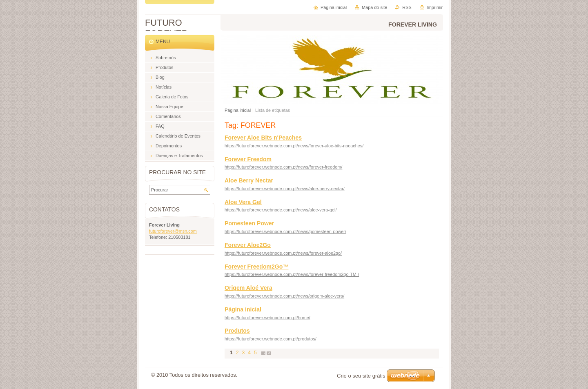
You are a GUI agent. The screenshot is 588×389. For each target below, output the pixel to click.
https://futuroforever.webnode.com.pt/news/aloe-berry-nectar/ (285, 189)
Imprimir (435, 7)
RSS (407, 7)
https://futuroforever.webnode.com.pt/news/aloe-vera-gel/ (281, 210)
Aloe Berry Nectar (249, 180)
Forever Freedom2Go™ (256, 267)
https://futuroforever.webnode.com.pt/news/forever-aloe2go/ (283, 253)
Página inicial (238, 110)
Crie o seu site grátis (361, 376)
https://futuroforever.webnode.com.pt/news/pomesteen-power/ (285, 231)
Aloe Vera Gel (243, 202)
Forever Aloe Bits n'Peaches (263, 138)
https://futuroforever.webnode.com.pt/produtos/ (271, 339)
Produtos (237, 331)
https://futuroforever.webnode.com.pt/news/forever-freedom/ (283, 167)
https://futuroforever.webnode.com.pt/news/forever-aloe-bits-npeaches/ (294, 146)
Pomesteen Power (249, 223)
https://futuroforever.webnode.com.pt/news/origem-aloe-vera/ (284, 296)
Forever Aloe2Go (248, 245)
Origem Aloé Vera (248, 288)
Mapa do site (374, 7)
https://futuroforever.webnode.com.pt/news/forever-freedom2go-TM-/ (292, 274)
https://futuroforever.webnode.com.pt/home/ (267, 318)
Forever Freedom (248, 159)
